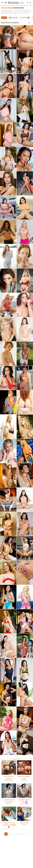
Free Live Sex (25, 18)
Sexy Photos (13, 18)
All (30, 23)
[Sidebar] (6, 3)
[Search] (30, 3)
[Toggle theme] (27, 3)
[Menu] (3, 3)
